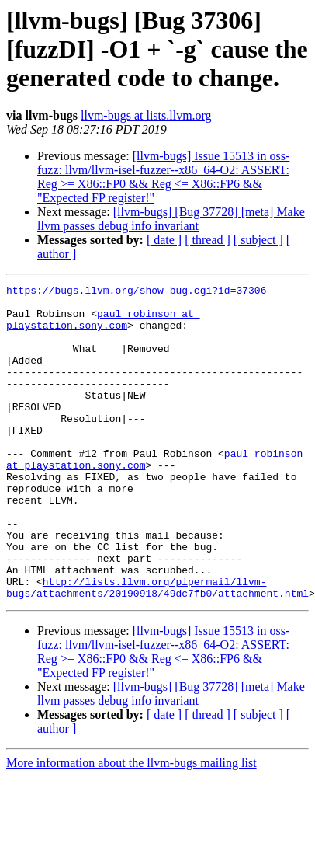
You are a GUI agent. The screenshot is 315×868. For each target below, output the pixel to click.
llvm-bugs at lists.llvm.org (146, 115)
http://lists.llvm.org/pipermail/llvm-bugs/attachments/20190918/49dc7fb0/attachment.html (157, 649)
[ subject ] (258, 240)
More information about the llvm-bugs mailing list (132, 826)
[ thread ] (208, 240)
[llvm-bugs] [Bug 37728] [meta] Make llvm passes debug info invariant (171, 219)
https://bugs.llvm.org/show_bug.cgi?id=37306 (136, 292)
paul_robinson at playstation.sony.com (103, 327)
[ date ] (164, 240)
